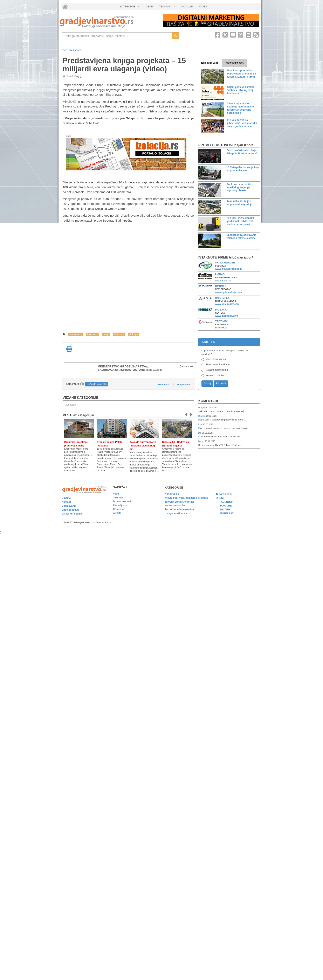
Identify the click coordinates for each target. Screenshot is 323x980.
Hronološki (163, 385)
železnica (119, 334)
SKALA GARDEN (225, 263)
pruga (106, 334)
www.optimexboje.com (228, 292)
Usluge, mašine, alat (176, 513)
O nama (66, 498)
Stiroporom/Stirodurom (218, 365)
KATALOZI (187, 7)
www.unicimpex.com (227, 304)
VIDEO (203, 7)
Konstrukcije (172, 494)
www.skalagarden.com (228, 269)
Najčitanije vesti (235, 63)
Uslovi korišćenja (72, 514)
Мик (201, 424)
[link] (108, 22)
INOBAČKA (222, 310)
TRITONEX (221, 321)
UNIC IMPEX (222, 298)
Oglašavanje (69, 506)
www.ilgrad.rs (223, 281)
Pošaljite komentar (97, 384)
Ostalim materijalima (217, 370)
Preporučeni (184, 385)
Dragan (202, 407)
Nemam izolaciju (215, 375)
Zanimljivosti (121, 505)
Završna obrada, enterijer (179, 502)
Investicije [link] (70, 405)
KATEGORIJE (130, 8)
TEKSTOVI (168, 8)
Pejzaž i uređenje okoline (179, 509)
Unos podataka (70, 510)
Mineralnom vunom (216, 359)
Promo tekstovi (122, 502)
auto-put (134, 334)
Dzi (200, 433)
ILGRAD (220, 274)
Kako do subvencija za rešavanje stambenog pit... (143, 446)
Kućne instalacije (175, 505)
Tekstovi (118, 498)
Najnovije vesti (210, 63)
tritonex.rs (221, 328)
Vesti (80, 50)
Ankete (117, 513)
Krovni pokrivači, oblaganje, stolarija (186, 498)
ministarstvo (75, 334)
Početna (67, 50)
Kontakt (66, 502)
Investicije (92, 334)
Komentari (208, 401)
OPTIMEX (221, 286)
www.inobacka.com (226, 316)
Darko (202, 441)
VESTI (149, 7)
